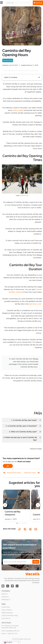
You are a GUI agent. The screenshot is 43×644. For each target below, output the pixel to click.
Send (36, 562)
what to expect (18, 110)
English (8, 642)
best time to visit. (35, 304)
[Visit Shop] (38, 3)
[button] (39, 77)
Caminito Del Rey (8, 60)
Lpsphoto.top (24, 195)
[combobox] (19, 3)
